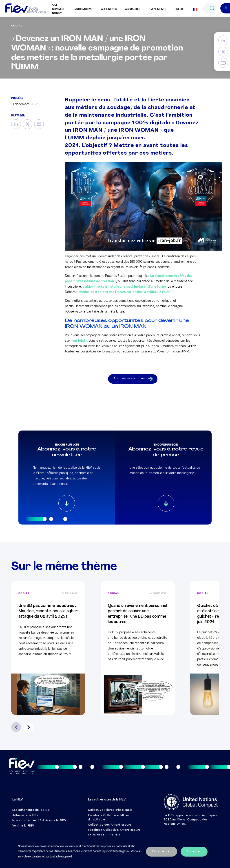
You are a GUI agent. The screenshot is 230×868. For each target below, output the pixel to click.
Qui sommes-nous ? (59, 9)
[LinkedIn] (223, 40)
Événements (158, 9)
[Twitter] (223, 52)
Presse (180, 9)
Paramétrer (162, 852)
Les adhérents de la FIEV (31, 810)
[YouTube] (223, 63)
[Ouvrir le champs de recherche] (212, 8)
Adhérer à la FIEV (25, 816)
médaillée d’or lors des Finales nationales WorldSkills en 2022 (127, 292)
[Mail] (39, 124)
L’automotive (83, 9)
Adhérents (109, 9)
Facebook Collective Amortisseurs (114, 830)
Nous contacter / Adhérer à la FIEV (39, 821)
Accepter (194, 852)
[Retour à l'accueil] (25, 8)
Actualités (133, 9)
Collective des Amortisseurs (110, 825)
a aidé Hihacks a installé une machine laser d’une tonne (124, 287)
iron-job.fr (79, 341)
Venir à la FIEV (23, 826)
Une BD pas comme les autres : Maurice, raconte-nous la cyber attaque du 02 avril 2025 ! (48, 611)
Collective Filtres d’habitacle (110, 810)
